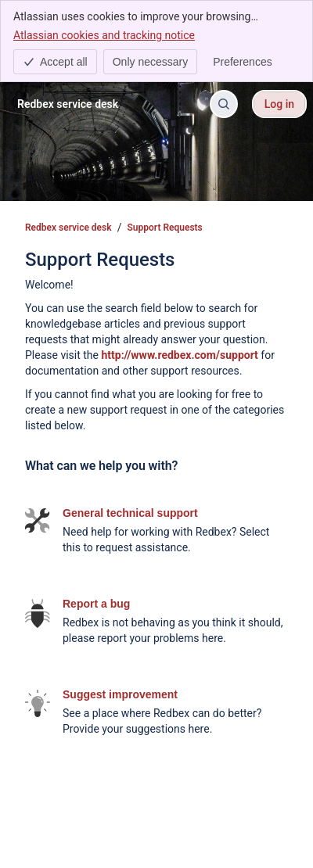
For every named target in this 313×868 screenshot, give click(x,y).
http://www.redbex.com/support (179, 355)
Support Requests (165, 228)
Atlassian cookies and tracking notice (104, 34)
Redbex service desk (68, 228)
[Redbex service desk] (68, 104)
